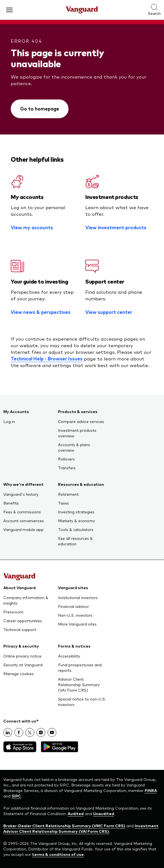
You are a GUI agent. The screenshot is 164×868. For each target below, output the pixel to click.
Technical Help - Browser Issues (47, 358)
